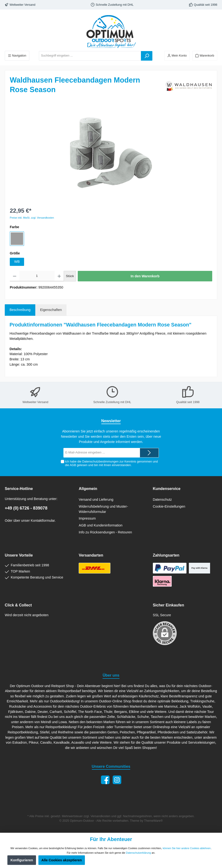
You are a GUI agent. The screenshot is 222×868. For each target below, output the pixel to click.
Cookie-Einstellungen (169, 506)
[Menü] (17, 56)
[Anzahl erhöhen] (59, 276)
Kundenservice (167, 489)
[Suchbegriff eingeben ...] (90, 56)
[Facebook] (105, 780)
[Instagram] (117, 780)
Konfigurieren (22, 860)
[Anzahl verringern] (15, 276)
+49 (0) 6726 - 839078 (26, 508)
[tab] (20, 310)
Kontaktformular (43, 521)
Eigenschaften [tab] (51, 310)
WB (17, 262)
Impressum (87, 518)
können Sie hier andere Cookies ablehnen (187, 848)
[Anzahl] (37, 276)
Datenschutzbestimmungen (101, 462)
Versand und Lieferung (96, 500)
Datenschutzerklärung (138, 853)
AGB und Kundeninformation (101, 525)
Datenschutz (162, 500)
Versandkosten (101, 816)
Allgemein (88, 489)
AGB (73, 465)
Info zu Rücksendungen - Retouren (105, 532)
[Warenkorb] (205, 56)
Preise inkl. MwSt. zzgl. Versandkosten (32, 218)
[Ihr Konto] (177, 56)
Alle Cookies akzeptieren (62, 860)
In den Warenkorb (145, 276)
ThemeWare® (153, 821)
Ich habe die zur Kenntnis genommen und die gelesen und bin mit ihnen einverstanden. (111, 463)
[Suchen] (147, 56)
